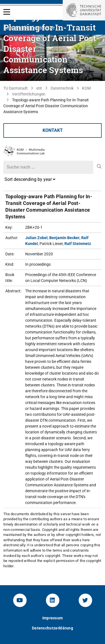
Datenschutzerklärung (53, 628)
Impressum (53, 618)
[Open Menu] (7, 12)
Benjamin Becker (64, 238)
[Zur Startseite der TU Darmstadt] (84, 10)
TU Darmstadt (16, 88)
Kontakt (53, 130)
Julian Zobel (36, 238)
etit (39, 88)
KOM (86, 88)
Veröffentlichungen (29, 94)
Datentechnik (62, 88)
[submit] (99, 167)
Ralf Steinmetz (78, 244)
